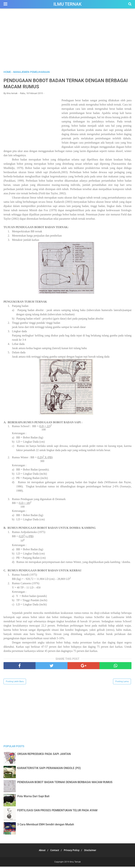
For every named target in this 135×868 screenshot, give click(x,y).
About (39, 852)
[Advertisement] (67, 40)
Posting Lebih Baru (15, 683)
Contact (54, 852)
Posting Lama (122, 683)
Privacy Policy (73, 852)
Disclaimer (93, 852)
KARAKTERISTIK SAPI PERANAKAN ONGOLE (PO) (49, 769)
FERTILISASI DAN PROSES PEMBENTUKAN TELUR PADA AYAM (57, 812)
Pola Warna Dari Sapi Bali (33, 798)
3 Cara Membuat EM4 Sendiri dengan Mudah (46, 826)
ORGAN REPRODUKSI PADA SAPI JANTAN (44, 755)
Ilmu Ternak (67, 4)
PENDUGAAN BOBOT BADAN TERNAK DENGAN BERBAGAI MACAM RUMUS (65, 784)
